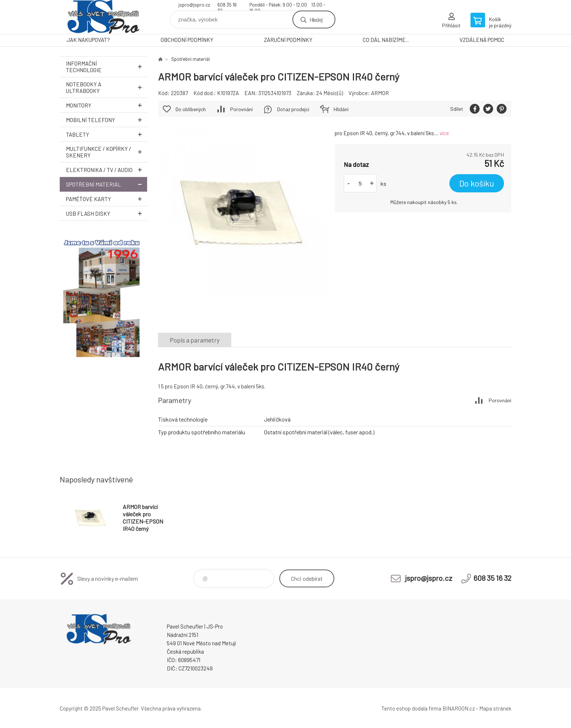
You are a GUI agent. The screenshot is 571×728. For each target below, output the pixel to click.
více (444, 133)
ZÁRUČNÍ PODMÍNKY (288, 40)
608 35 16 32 (227, 6)
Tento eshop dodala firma (411, 708)
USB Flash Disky (107, 213)
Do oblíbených (191, 109)
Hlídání (341, 109)
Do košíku (477, 183)
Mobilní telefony (107, 120)
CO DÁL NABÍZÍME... (386, 40)
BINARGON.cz (459, 708)
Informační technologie (107, 67)
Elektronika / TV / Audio (107, 170)
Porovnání (241, 109)
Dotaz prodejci (293, 109)
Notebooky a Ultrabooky (107, 87)
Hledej (316, 19)
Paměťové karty (107, 199)
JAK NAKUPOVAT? (88, 40)
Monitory (107, 105)
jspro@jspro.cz (194, 5)
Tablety (107, 134)
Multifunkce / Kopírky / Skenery (107, 152)
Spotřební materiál (107, 184)
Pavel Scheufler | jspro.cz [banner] (103, 17)
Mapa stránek (495, 708)
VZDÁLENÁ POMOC (482, 40)
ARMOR (380, 93)
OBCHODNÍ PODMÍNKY (187, 40)
